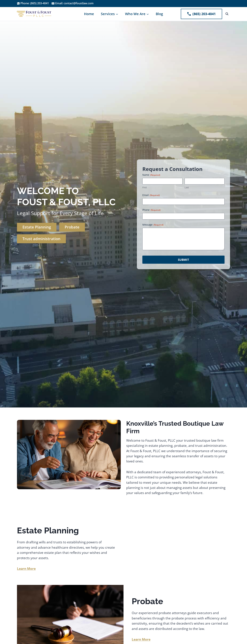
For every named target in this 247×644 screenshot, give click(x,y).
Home (89, 14)
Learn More (141, 639)
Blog (159, 14)
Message (153, 225)
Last (187, 187)
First (145, 187)
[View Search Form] (227, 14)
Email (151, 195)
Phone (151, 210)
